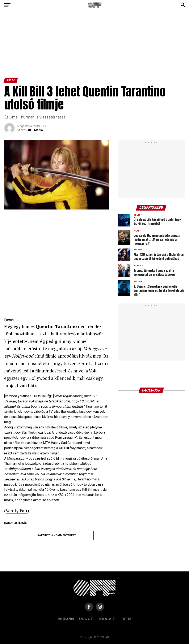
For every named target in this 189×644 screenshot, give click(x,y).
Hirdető (126, 619)
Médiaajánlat (107, 619)
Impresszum (66, 619)
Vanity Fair (17, 511)
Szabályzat (86, 619)
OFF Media (35, 130)
